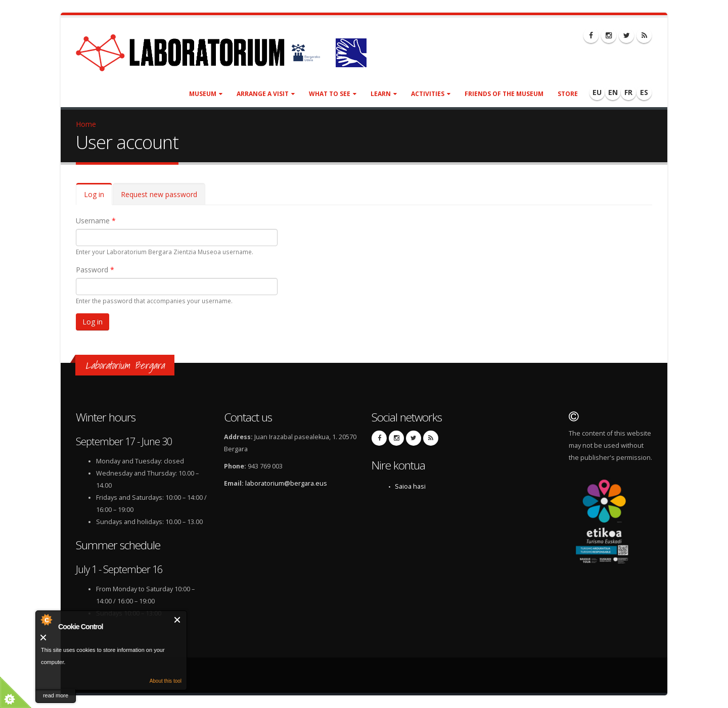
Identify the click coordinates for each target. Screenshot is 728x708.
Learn (384, 94)
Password (95, 270)
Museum (206, 94)
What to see (333, 94)
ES (644, 92)
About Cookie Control (46, 620)
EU (597, 92)
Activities (431, 94)
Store (568, 94)
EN (613, 92)
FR (628, 92)
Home (86, 124)
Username (96, 221)
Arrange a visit (266, 94)
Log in (98, 197)
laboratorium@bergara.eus (286, 483)
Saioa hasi (410, 486)
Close (178, 620)
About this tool (166, 681)
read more (56, 695)
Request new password (159, 194)
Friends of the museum (504, 94)
